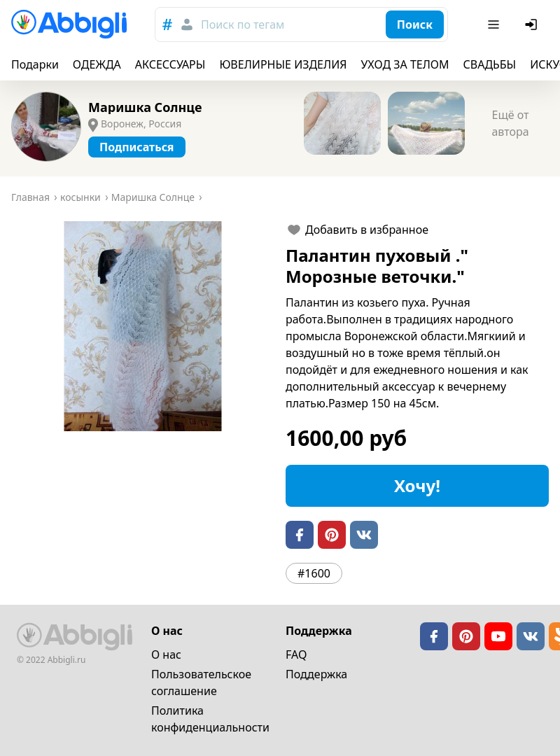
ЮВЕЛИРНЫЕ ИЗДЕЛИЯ (283, 64)
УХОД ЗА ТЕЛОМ (405, 64)
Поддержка (316, 674)
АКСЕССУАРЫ (170, 64)
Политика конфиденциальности (210, 719)
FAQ (296, 654)
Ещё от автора (510, 123)
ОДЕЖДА (97, 64)
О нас (166, 654)
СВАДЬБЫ (490, 64)
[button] (143, 326)
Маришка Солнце (145, 107)
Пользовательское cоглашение (201, 682)
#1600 (314, 573)
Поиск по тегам (243, 24)
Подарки (35, 64)
